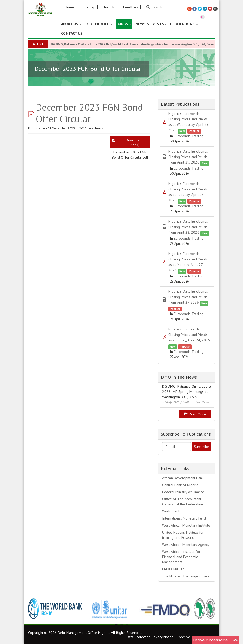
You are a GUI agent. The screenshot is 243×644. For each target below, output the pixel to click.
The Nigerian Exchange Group (186, 576)
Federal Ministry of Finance (183, 492)
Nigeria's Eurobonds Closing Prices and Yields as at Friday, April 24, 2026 (189, 335)
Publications (184, 24)
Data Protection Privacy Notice (150, 637)
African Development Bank (183, 478)
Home (69, 7)
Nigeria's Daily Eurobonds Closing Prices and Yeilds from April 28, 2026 (188, 227)
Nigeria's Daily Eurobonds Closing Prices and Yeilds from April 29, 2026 (188, 157)
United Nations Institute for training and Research (183, 535)
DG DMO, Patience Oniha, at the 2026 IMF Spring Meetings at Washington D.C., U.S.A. (186, 392)
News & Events (151, 24)
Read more (195, 414)
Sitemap (89, 7)
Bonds (124, 24)
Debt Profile (99, 24)
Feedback (131, 7)
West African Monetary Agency (186, 545)
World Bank (171, 511)
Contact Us (72, 33)
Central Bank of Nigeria (180, 485)
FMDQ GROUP (173, 569)
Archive (185, 637)
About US (71, 24)
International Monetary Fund (184, 518)
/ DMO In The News (195, 402)
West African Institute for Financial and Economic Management (181, 557)
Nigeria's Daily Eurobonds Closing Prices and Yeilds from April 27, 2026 (188, 297)
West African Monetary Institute (186, 525)
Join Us (109, 7)
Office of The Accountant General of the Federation (183, 502)
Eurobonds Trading (189, 136)
